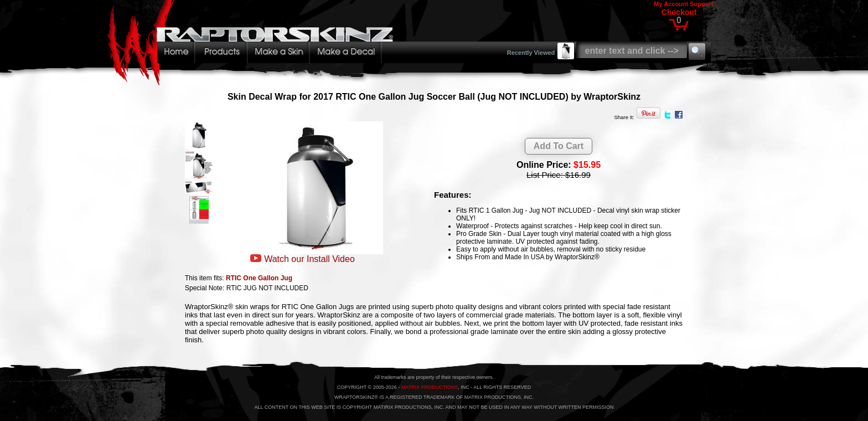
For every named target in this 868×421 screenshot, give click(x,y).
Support (701, 4)
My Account (671, 4)
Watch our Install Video (309, 259)
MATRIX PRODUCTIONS (430, 387)
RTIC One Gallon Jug (259, 278)
